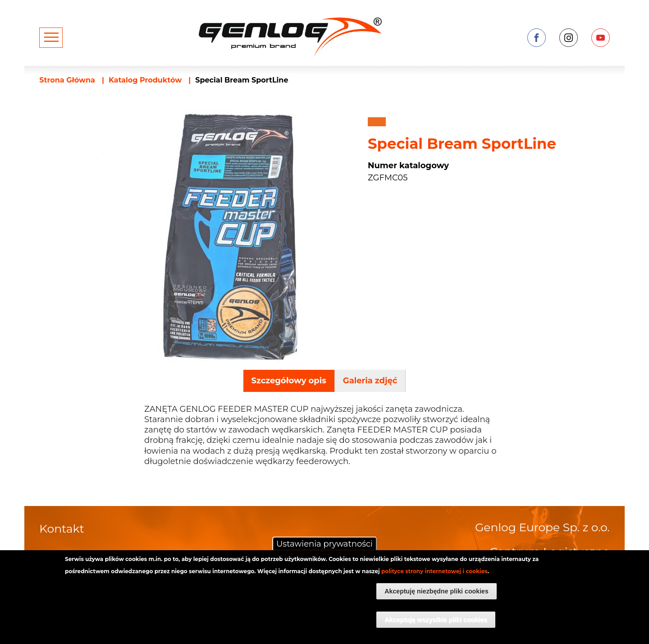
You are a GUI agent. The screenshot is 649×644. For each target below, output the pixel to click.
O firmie (62, 555)
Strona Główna (67, 80)
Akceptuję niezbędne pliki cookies (436, 598)
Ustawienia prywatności (324, 552)
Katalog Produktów (145, 80)
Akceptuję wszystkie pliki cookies (436, 627)
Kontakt (62, 529)
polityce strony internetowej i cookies (434, 579)
